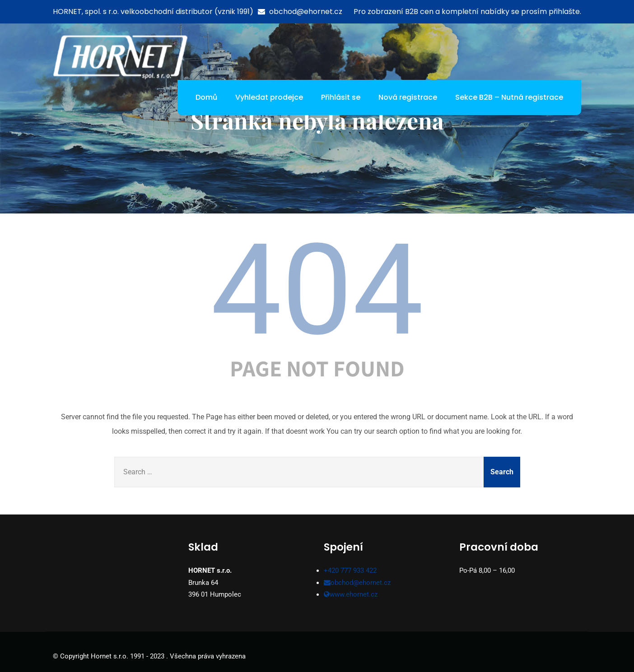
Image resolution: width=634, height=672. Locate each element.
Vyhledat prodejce (269, 97)
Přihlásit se (341, 97)
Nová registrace (408, 97)
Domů (206, 97)
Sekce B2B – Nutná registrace (509, 97)
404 (317, 290)
